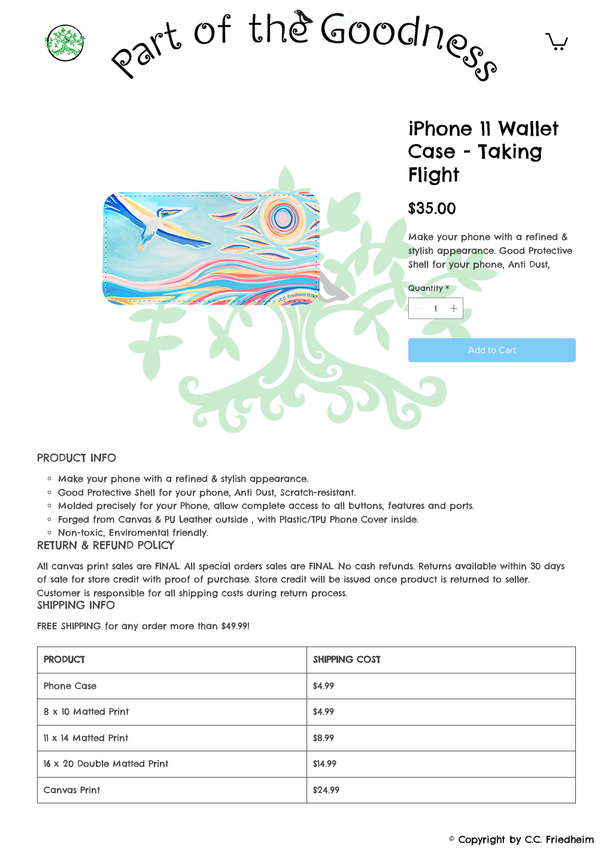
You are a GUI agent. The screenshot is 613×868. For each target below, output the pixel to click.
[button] (557, 41)
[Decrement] (417, 308)
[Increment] (455, 308)
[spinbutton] (436, 308)
